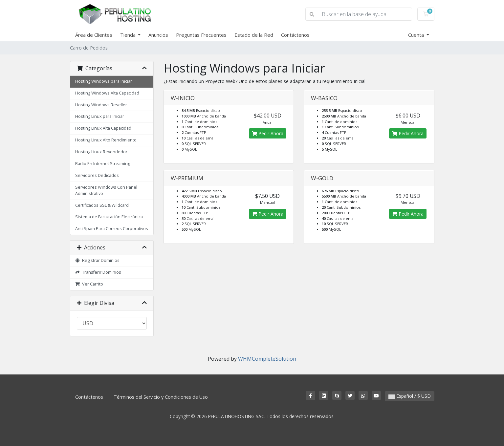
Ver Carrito (89, 284)
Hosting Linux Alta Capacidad (103, 128)
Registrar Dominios (98, 260)
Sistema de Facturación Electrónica (109, 217)
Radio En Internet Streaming (103, 164)
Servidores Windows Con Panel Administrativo (106, 190)
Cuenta (417, 35)
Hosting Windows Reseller (101, 105)
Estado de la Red (254, 35)
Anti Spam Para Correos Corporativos (112, 229)
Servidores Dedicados (97, 175)
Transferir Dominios (98, 272)
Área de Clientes (94, 35)
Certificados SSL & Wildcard (102, 205)
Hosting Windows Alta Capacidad (107, 93)
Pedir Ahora (268, 133)
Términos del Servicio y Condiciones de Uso (161, 397)
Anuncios (158, 35)
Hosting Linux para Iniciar (100, 116)
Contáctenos (295, 35)
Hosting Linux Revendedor (101, 152)
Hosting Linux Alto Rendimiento (106, 140)
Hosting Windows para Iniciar (104, 81)
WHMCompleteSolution (267, 359)
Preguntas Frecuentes (201, 35)
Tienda (129, 35)
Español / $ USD (410, 396)
